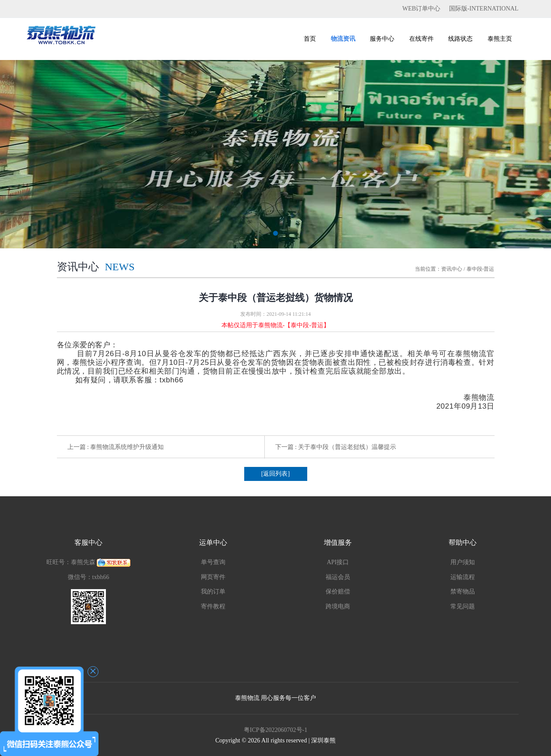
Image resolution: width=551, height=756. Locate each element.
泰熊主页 (500, 39)
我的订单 (213, 592)
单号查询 (213, 562)
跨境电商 (338, 606)
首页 (310, 39)
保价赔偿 (338, 592)
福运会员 (338, 577)
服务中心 (382, 39)
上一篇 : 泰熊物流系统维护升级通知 (116, 447)
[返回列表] (275, 474)
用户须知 (463, 562)
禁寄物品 (463, 592)
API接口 (338, 562)
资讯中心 (452, 269)
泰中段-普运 (481, 269)
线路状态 (460, 39)
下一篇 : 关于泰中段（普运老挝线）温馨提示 (336, 447)
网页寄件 (213, 577)
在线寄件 (421, 39)
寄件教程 (213, 606)
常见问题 (463, 606)
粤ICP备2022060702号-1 (275, 730)
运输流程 (463, 577)
